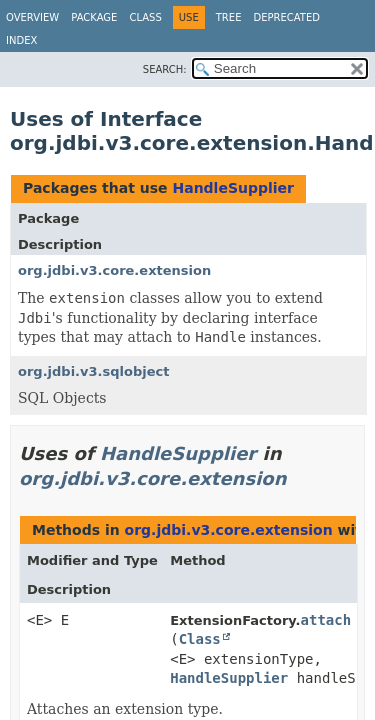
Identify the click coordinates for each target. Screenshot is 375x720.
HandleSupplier (233, 188)
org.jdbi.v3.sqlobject (93, 371)
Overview (32, 17)
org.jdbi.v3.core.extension (114, 270)
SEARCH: (165, 69)
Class (145, 17)
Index (21, 40)
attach (326, 620)
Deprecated (286, 17)
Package (94, 17)
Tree (229, 17)
